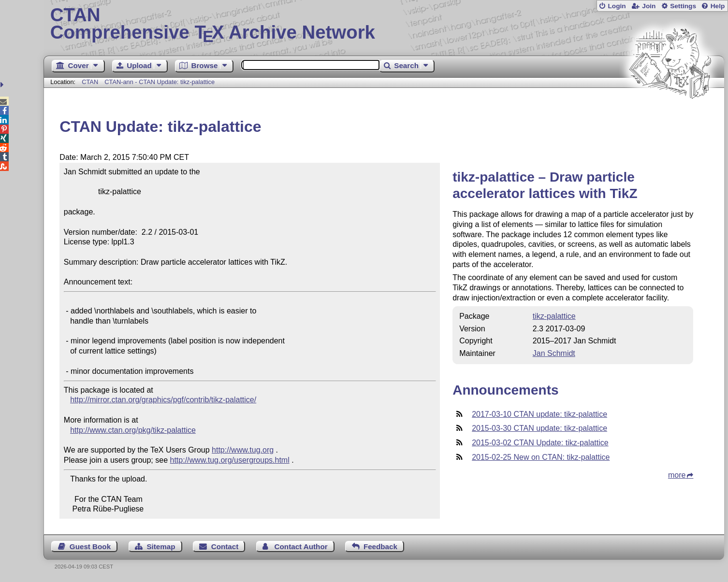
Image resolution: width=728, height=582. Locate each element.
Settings (683, 6)
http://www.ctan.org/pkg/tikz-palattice (133, 430)
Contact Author (301, 547)
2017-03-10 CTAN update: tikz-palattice (539, 414)
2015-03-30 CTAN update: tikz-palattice (539, 428)
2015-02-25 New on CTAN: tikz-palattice (541, 457)
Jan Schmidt (554, 353)
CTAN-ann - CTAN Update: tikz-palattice (160, 82)
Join (649, 6)
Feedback (380, 547)
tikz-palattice (554, 316)
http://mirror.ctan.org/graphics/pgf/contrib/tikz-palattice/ (163, 400)
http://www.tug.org (243, 450)
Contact (225, 547)
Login (617, 6)
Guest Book (90, 547)
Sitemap (161, 547)
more (677, 475)
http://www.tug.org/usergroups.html (230, 460)
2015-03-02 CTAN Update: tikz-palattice (540, 443)
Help (718, 6)
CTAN (90, 82)
